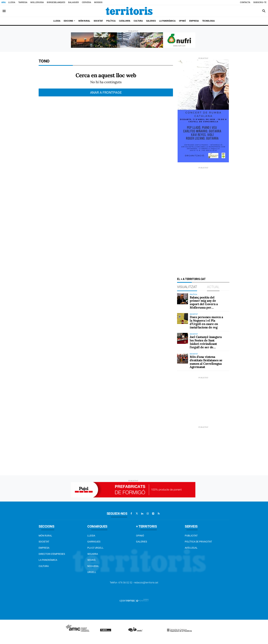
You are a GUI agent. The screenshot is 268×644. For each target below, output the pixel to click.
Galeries (142, 542)
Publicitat (191, 536)
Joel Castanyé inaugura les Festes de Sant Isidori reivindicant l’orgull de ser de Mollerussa (206, 344)
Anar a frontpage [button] (106, 92)
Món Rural (45, 536)
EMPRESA (44, 548)
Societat (44, 542)
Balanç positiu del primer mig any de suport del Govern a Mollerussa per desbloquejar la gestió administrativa (205, 306)
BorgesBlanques (56, 2)
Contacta (245, 2)
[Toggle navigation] (4, 11)
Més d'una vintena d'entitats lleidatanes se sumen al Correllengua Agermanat (206, 362)
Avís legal (191, 548)
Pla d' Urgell (95, 548)
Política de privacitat (198, 542)
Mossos (98, 2)
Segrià (91, 560)
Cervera (86, 2)
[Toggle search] (264, 11)
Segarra (93, 554)
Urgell (92, 572)
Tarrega (23, 2)
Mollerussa (37, 2)
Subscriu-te (260, 2)
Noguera (93, 566)
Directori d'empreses (52, 554)
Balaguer (73, 2)
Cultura (44, 566)
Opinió (140, 536)
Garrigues (94, 542)
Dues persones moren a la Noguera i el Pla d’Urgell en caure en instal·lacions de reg (206, 322)
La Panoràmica (48, 560)
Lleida (12, 2)
